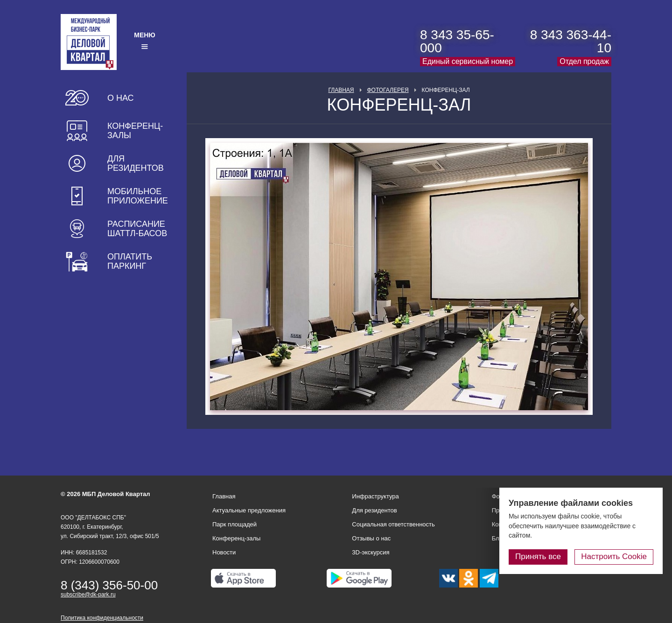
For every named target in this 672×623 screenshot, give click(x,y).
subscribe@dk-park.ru (88, 595)
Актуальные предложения (249, 510)
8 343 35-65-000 (457, 41)
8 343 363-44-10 (571, 41)
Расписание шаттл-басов (137, 229)
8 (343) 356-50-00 (109, 585)
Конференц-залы (135, 131)
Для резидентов (136, 163)
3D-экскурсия (371, 552)
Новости (224, 552)
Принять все (538, 556)
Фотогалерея (388, 90)
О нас (121, 98)
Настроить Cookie (614, 556)
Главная (341, 90)
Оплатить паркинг (130, 261)
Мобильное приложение (138, 196)
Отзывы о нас (371, 538)
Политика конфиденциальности (102, 618)
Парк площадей (234, 524)
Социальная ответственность (393, 524)
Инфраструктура (375, 496)
